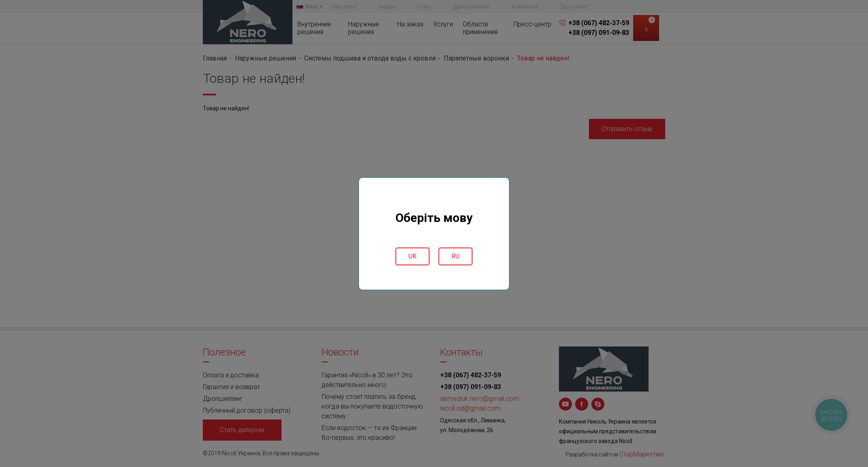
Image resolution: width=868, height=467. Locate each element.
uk (413, 256)
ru (455, 256)
